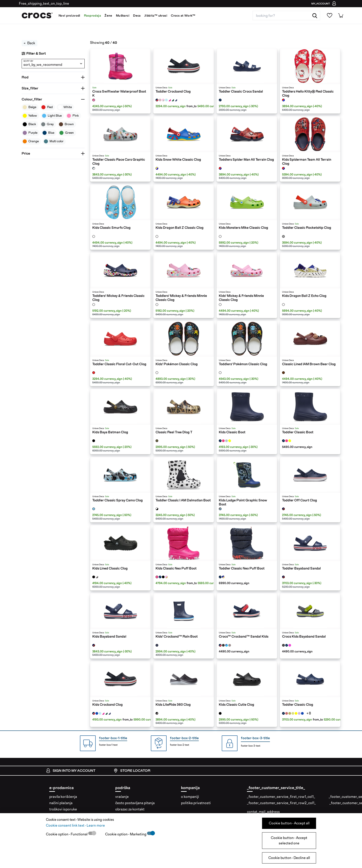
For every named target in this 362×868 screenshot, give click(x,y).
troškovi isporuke (63, 809)
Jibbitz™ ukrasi (156, 16)
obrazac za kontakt (130, 809)
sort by (28, 61)
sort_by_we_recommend (43, 65)
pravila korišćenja (63, 797)
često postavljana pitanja (135, 803)
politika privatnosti (196, 803)
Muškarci (123, 16)
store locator (132, 771)
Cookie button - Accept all (289, 823)
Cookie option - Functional (67, 834)
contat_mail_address (263, 812)
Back (29, 43)
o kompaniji (190, 797)
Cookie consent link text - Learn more (75, 825)
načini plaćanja (61, 803)
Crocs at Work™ (183, 16)
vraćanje (122, 797)
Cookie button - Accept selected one (289, 840)
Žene (108, 16)
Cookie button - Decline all (289, 858)
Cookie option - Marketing (126, 834)
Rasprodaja (92, 16)
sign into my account (71, 771)
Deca (137, 16)
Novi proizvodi (69, 16)
